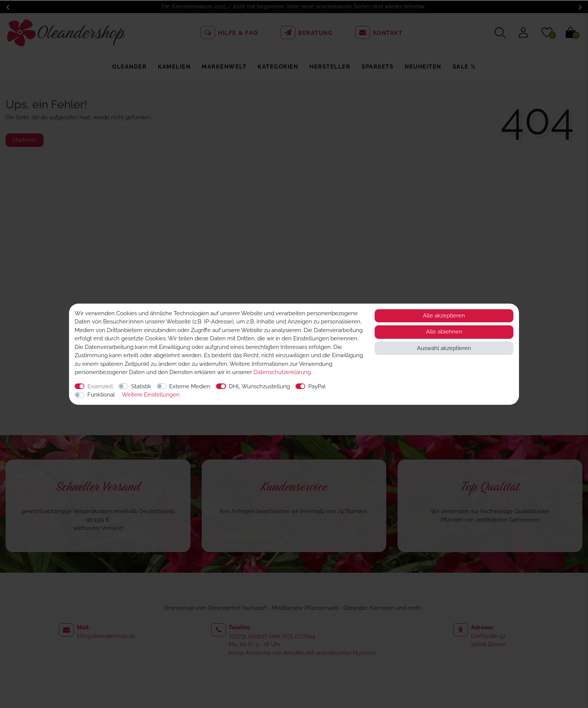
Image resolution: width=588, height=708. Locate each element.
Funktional (101, 395)
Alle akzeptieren (444, 316)
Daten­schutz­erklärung (282, 372)
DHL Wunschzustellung (259, 386)
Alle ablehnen (444, 332)
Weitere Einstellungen (151, 395)
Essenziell (100, 386)
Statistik (141, 386)
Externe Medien (190, 386)
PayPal (317, 386)
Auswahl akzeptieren (444, 348)
